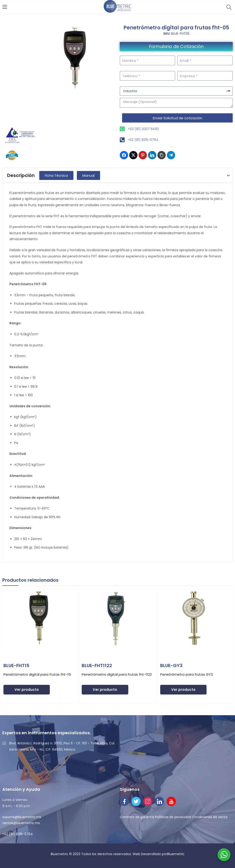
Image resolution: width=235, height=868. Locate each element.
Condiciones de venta (210, 817)
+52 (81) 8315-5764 (18, 834)
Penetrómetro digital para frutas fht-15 (37, 674)
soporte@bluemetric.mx (22, 817)
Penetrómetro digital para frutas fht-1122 (117, 674)
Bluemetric (176, 854)
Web (137, 854)
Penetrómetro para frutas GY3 (186, 674)
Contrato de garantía (137, 817)
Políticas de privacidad (173, 817)
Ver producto (27, 690)
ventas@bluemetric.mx (21, 823)
